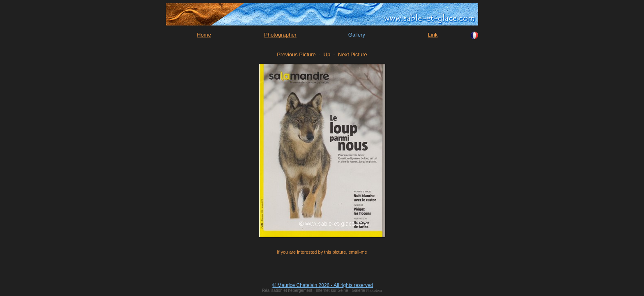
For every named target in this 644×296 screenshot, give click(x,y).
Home (204, 35)
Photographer (280, 35)
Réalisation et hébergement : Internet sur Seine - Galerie (314, 290)
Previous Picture (296, 54)
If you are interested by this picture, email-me (322, 252)
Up (327, 54)
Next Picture (353, 54)
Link (433, 35)
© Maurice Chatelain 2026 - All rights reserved (323, 285)
